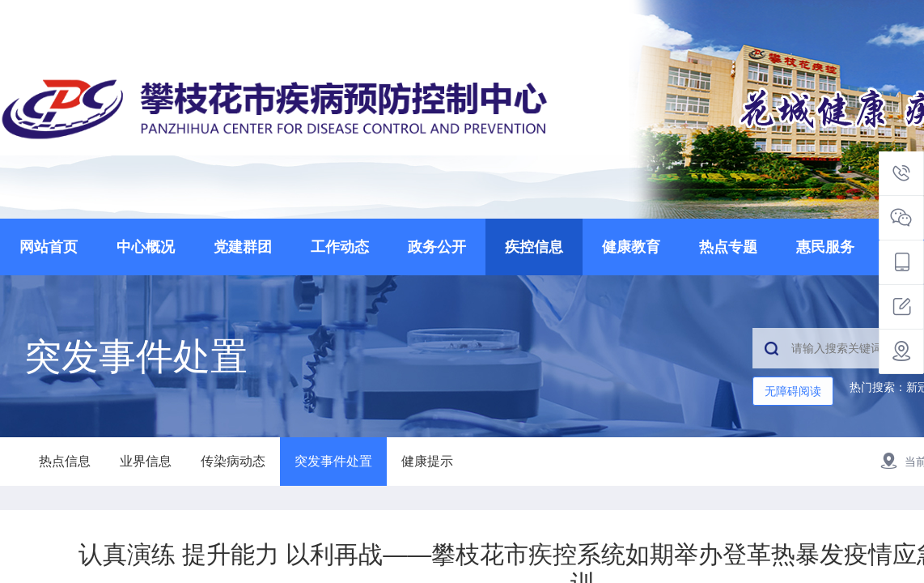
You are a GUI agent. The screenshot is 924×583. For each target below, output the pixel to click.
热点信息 (65, 461)
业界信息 (146, 461)
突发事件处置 (333, 461)
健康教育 (631, 247)
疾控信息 (534, 247)
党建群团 (243, 247)
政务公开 (437, 247)
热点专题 (728, 247)
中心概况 (146, 247)
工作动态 (340, 247)
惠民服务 (825, 247)
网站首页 (49, 247)
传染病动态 (233, 461)
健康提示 (427, 461)
